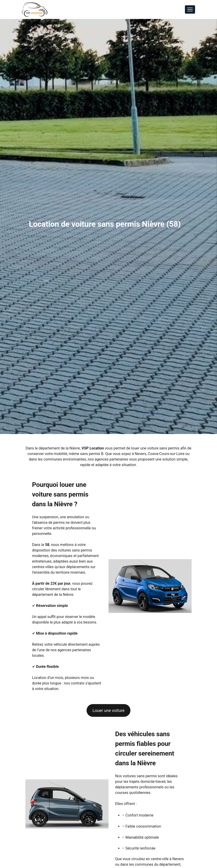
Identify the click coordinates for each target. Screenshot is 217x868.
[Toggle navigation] (190, 9)
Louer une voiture (108, 710)
